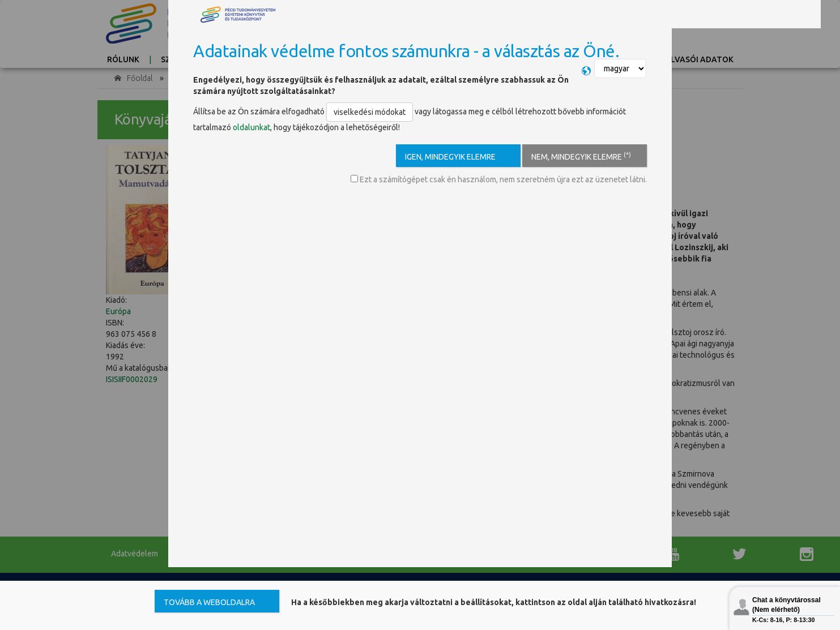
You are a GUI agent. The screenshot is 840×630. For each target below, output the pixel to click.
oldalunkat (251, 127)
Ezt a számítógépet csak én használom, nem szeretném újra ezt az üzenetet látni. (499, 179)
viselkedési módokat (370, 112)
